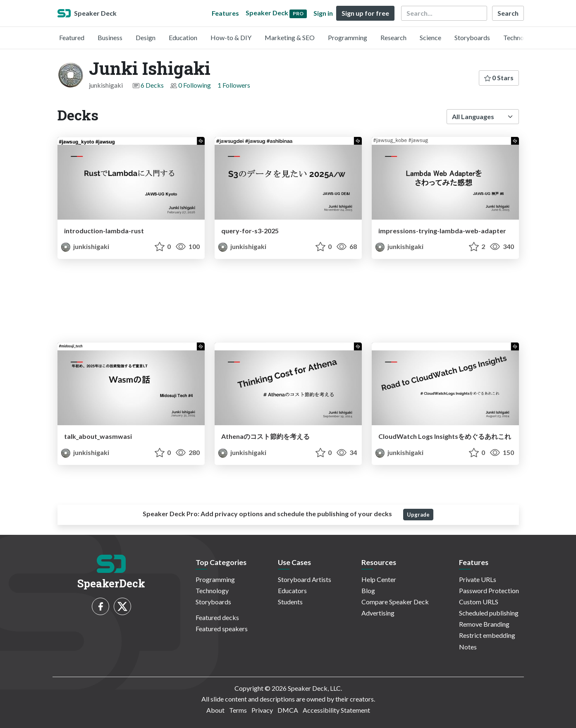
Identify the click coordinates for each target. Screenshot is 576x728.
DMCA (288, 710)
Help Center (379, 579)
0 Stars (499, 78)
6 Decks (152, 85)
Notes (468, 647)
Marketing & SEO (290, 37)
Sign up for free (365, 13)
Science (430, 37)
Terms (238, 710)
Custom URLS (479, 602)
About (215, 710)
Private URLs (478, 579)
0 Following (195, 85)
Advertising (378, 613)
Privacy (262, 710)
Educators (292, 590)
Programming (348, 37)
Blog (368, 590)
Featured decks (217, 617)
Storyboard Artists (305, 579)
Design (146, 37)
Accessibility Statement (336, 710)
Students (290, 602)
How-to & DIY (231, 37)
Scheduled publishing (489, 613)
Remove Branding (484, 624)
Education (183, 37)
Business (110, 37)
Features (225, 13)
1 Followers (234, 85)
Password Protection (489, 590)
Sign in (323, 13)
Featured (72, 37)
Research (393, 37)
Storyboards (472, 37)
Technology (520, 37)
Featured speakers (222, 629)
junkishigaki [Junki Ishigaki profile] (85, 246)
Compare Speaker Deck (395, 602)
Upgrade (418, 515)
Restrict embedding (487, 635)
